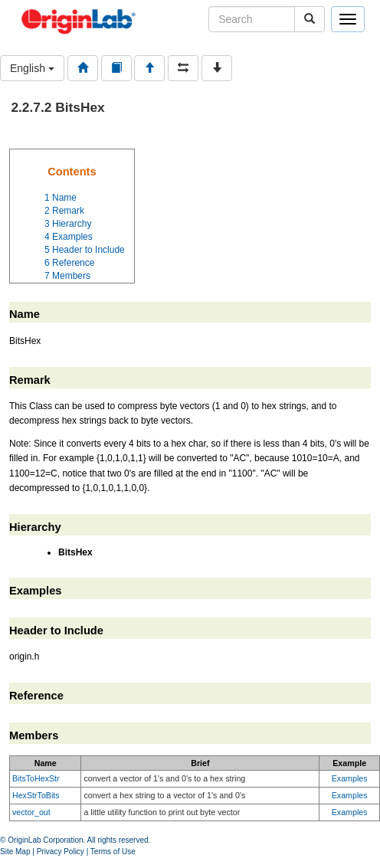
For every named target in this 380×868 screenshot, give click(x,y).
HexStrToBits (36, 795)
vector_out (31, 812)
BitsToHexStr (36, 778)
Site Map (15, 852)
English (32, 68)
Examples (350, 778)
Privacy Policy (61, 852)
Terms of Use (113, 852)
